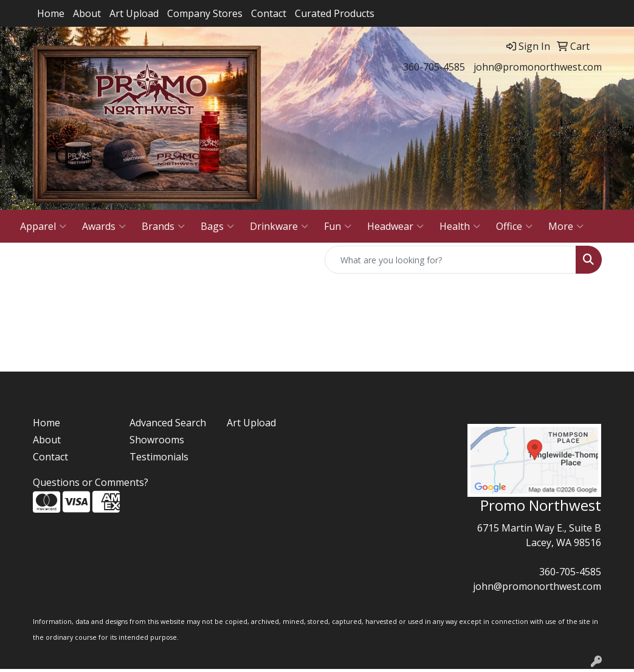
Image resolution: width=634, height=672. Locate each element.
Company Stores (205, 13)
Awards (104, 226)
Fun (338, 226)
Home (51, 13)
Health (460, 226)
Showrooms (157, 440)
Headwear (395, 226)
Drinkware (279, 226)
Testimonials (159, 457)
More (566, 226)
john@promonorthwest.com (538, 67)
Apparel (43, 226)
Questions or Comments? (91, 482)
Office (514, 226)
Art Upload (134, 13)
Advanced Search (168, 423)
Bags (217, 226)
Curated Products (335, 13)
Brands (163, 226)
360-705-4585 (434, 67)
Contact (269, 13)
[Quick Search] (450, 260)
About (87, 13)
